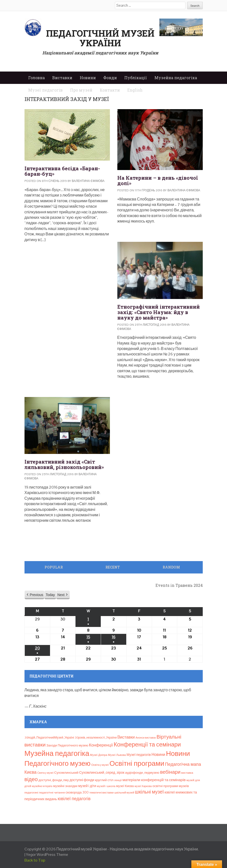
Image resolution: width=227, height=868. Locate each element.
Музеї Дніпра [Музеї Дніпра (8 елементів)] (99, 755)
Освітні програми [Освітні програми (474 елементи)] (137, 763)
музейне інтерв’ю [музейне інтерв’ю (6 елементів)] (42, 786)
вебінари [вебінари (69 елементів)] (170, 772)
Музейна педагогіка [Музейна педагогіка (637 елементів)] (57, 753)
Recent (113, 567)
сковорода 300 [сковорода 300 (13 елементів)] (77, 792)
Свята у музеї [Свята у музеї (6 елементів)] (45, 773)
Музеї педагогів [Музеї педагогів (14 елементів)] (139, 755)
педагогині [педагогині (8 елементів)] (31, 793)
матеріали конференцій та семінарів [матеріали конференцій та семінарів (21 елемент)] (154, 780)
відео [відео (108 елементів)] (31, 779)
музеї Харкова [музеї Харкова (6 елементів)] (143, 786)
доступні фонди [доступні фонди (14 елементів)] (82, 780)
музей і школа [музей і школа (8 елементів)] (106, 786)
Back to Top (35, 860)
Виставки (62, 78)
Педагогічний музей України (100, 38)
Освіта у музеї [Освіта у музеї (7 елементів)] (100, 765)
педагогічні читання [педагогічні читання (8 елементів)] (52, 793)
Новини (88, 78)
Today (50, 595)
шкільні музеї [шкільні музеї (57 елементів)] (149, 792)
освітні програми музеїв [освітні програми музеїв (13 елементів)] (171, 786)
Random (171, 567)
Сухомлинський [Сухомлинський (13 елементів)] (66, 773)
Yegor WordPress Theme (47, 855)
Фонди (110, 78)
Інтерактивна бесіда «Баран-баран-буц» (62, 171)
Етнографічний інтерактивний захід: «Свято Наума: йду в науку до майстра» (159, 312)
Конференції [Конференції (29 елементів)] (101, 745)
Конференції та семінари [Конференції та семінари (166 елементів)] (147, 744)
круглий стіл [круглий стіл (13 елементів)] (104, 780)
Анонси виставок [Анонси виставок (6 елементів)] (146, 738)
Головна (37, 78)
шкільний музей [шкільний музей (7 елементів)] (124, 793)
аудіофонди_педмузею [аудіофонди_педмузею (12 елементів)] (142, 773)
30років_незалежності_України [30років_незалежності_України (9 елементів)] (96, 738)
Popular (54, 567)
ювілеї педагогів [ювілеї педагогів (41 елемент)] (74, 799)
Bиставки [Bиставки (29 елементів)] (126, 737)
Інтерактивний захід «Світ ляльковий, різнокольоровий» (64, 464)
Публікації (136, 78)
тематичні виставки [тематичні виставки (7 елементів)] (101, 793)
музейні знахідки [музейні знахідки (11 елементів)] (65, 786)
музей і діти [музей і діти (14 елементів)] (87, 786)
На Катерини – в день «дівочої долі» (158, 180)
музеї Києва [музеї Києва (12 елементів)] (125, 786)
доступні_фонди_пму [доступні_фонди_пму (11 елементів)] (54, 780)
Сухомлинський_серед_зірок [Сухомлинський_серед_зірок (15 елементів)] (102, 772)
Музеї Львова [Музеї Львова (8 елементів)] (117, 755)
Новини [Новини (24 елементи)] (158, 755)
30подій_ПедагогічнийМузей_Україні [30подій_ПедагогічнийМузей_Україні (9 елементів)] (49, 738)
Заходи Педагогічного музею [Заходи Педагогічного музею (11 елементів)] (67, 745)
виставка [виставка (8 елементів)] (187, 773)
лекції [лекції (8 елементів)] (118, 780)
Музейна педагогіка (176, 78)
